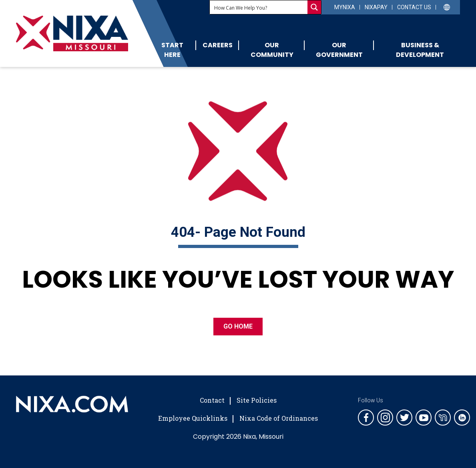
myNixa (345, 7)
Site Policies (257, 400)
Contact (212, 400)
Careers (218, 45)
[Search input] (259, 7)
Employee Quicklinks (193, 418)
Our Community (272, 50)
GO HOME (238, 326)
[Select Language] (447, 7)
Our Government (339, 50)
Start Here (172, 50)
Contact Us (414, 7)
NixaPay (376, 7)
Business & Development (420, 50)
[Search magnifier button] (314, 7)
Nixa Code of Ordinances (279, 418)
